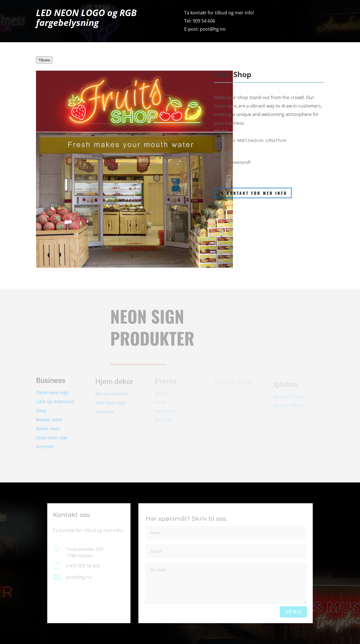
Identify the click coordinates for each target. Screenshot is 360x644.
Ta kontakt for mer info (253, 193)
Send (293, 612)
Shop (41, 407)
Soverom (104, 410)
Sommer (45, 443)
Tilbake (44, 60)
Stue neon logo (111, 401)
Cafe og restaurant (56, 398)
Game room (48, 425)
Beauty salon (49, 416)
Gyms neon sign (52, 389)
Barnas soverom (112, 392)
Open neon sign (52, 434)
